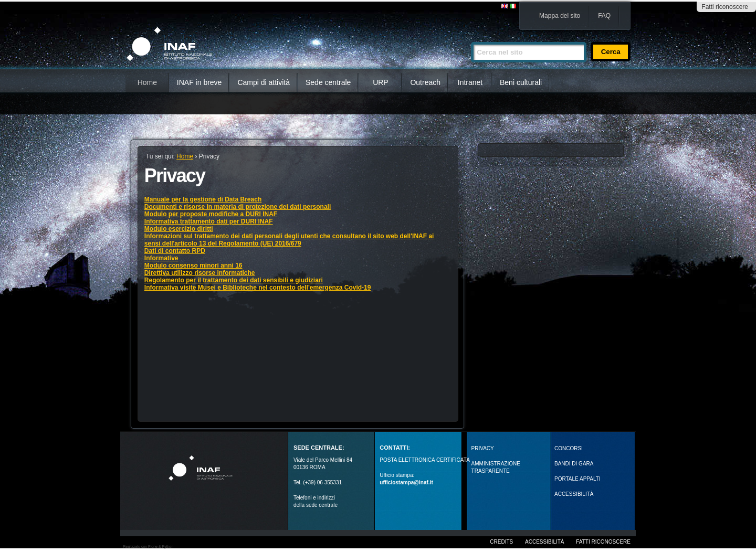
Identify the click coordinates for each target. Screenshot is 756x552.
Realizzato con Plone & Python (148, 546)
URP (381, 82)
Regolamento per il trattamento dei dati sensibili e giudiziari (234, 280)
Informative (161, 258)
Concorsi (569, 448)
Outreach (425, 82)
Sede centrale (328, 82)
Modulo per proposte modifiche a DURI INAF (211, 214)
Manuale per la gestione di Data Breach (203, 199)
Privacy (483, 448)
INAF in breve (199, 82)
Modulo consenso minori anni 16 (193, 266)
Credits (501, 542)
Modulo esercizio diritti (179, 229)
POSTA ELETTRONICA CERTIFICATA (425, 460)
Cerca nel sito (471, 38)
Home (147, 82)
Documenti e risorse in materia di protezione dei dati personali (238, 207)
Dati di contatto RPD (175, 251)
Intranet (470, 82)
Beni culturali (521, 82)
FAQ (604, 16)
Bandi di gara (574, 464)
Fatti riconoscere (725, 7)
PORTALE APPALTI (577, 479)
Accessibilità (544, 542)
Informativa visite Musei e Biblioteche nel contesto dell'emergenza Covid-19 (258, 288)
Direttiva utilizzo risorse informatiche (200, 273)
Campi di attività (264, 82)
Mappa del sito (560, 16)
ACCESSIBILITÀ (574, 494)
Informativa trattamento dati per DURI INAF (209, 221)
